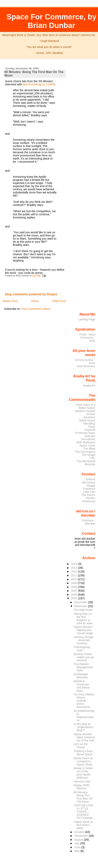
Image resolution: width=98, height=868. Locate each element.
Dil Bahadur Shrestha (81, 676)
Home (35, 301)
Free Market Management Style (83, 667)
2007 (75, 591)
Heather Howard (85, 411)
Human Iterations (89, 416)
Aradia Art (89, 386)
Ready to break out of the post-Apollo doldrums (83, 773)
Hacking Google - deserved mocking (84, 640)
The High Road (83, 610)
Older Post (59, 301)
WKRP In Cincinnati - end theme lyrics (82, 686)
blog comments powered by (31, 294)
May (77, 851)
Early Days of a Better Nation (86, 406)
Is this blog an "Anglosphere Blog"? (83, 727)
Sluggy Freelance (89, 487)
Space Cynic (87, 445)
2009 (75, 583)
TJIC (92, 458)
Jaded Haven (87, 420)
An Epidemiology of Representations (84, 716)
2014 (75, 564)
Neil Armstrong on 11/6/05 (39, 84)
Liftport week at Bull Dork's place (83, 825)
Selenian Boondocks (88, 438)
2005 (75, 598)
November (81, 606)
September (82, 836)
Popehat (90, 430)
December (81, 602)
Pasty (92, 427)
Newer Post (10, 301)
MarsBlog (89, 424)
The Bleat (89, 449)
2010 (75, 579)
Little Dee (89, 492)
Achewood (89, 501)
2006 (75, 595)
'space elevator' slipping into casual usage (83, 630)
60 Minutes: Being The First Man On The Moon (83, 797)
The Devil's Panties (88, 497)
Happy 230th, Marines (82, 787)
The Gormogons (85, 452)
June (78, 847)
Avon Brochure (86, 366)
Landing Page (87, 319)
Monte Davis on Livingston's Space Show (83, 761)
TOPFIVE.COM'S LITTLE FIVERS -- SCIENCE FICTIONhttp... (84, 812)
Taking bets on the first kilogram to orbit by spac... (84, 618)
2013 (75, 568)
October (80, 832)
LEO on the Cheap (81, 746)
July (77, 843)
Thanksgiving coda (82, 649)
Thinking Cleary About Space (83, 753)
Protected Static (85, 433)
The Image (89, 455)
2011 (75, 575)
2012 (75, 571)
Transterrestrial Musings (86, 463)
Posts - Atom (87, 334)
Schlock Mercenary (89, 481)
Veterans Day (82, 781)
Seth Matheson (86, 442)
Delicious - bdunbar (89, 522)
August (79, 840)
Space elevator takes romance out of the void (84, 737)
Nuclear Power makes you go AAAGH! (84, 657)
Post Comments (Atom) (36, 309)
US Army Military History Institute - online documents (84, 701)
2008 (75, 587)
